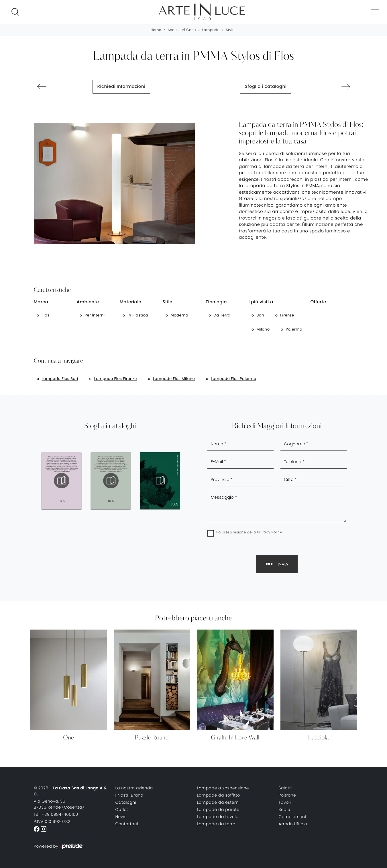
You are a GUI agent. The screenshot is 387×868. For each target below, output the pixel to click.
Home (156, 30)
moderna (180, 315)
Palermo (294, 329)
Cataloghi (126, 802)
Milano (263, 329)
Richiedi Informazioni (121, 87)
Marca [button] (41, 302)
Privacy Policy (270, 532)
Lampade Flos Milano (174, 379)
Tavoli (285, 802)
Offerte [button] (318, 302)
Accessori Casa (182, 30)
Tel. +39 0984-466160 (56, 814)
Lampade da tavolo (218, 817)
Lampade (211, 30)
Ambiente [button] (88, 302)
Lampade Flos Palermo (233, 379)
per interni (95, 315)
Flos (46, 315)
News (121, 817)
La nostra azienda (134, 788)
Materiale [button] (131, 302)
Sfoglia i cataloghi (266, 87)
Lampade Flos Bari (60, 379)
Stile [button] (168, 302)
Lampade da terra (216, 824)
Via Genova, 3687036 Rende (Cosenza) (59, 804)
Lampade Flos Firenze (116, 379)
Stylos (231, 30)
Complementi (293, 817)
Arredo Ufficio (293, 824)
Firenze (287, 315)
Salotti (285, 788)
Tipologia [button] (216, 302)
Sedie (285, 809)
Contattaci (127, 824)
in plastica (138, 315)
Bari (261, 315)
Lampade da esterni (218, 802)
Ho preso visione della (249, 532)
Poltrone (287, 795)
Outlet (122, 809)
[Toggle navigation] (375, 12)
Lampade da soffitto (219, 795)
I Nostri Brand (129, 795)
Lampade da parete (218, 809)
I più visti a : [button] (262, 302)
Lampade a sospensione (223, 788)
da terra (222, 315)
